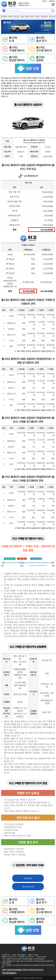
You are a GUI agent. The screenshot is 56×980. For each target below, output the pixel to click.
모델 (22, 16)
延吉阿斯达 (18, 970)
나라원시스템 (10, 970)
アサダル (25, 970)
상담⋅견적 (44, 16)
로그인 (45, 1)
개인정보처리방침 (41, 957)
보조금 (27, 16)
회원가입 (52, 1)
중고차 (17, 16)
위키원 (31, 970)
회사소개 (52, 16)
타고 (35, 970)
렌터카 (11, 16)
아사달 (4, 970)
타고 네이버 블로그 (9, 973)
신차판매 (4, 16)
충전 (32, 16)
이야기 (37, 16)
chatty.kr (41, 970)
